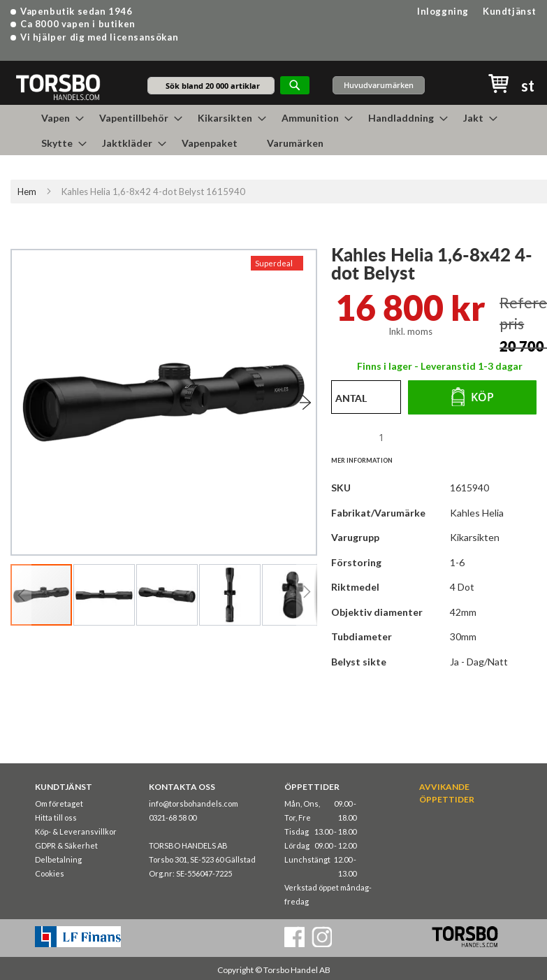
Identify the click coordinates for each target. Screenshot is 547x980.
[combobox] (211, 86)
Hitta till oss (56, 817)
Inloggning (443, 11)
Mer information (362, 460)
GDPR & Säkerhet (66, 845)
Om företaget (59, 804)
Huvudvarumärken (379, 85)
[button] (289, 402)
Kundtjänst (510, 11)
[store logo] (58, 86)
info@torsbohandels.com (194, 804)
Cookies (50, 873)
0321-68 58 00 (173, 817)
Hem (27, 192)
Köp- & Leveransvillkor (76, 831)
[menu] (274, 130)
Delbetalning (58, 859)
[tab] (369, 460)
